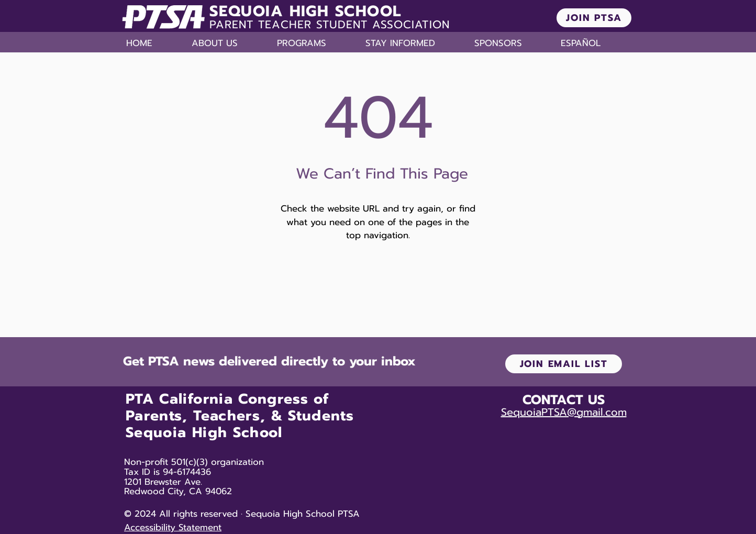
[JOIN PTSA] (594, 18)
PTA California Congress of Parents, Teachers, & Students (240, 407)
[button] (229, 43)
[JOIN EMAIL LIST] (564, 364)
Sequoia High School (204, 432)
